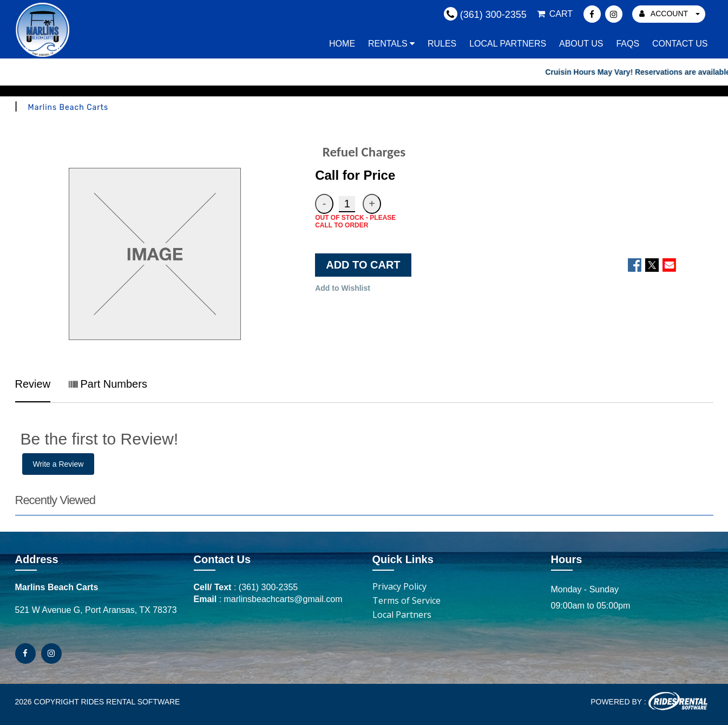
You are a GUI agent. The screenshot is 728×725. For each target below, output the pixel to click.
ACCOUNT (670, 14)
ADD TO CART (363, 265)
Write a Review (58, 464)
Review (33, 384)
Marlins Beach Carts (68, 107)
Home (342, 44)
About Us (581, 44)
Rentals (391, 44)
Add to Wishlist (343, 288)
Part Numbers (108, 384)
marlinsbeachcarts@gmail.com (283, 599)
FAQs (628, 44)
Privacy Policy (399, 586)
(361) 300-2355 (268, 587)
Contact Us (680, 44)
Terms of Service (406, 600)
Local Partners (508, 44)
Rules (442, 44)
